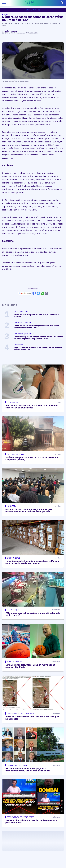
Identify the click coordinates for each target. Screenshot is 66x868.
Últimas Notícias (33, 10)
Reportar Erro (33, 289)
